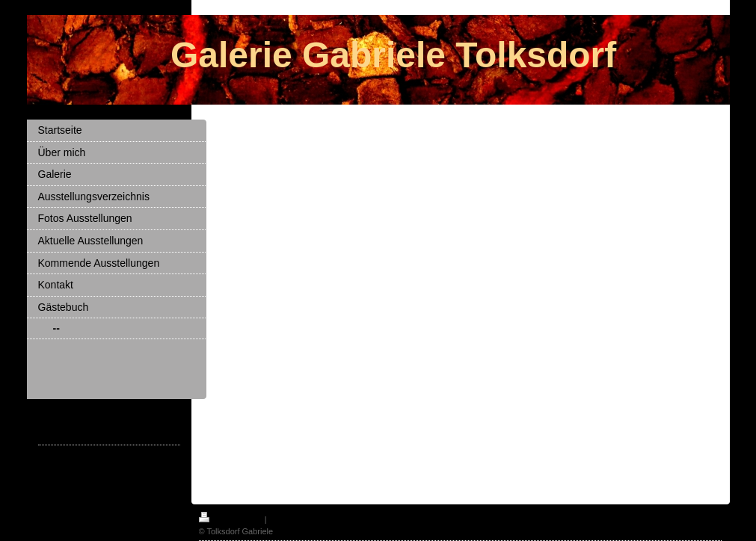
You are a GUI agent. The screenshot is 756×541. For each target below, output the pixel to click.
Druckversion (232, 519)
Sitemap (284, 519)
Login (712, 517)
